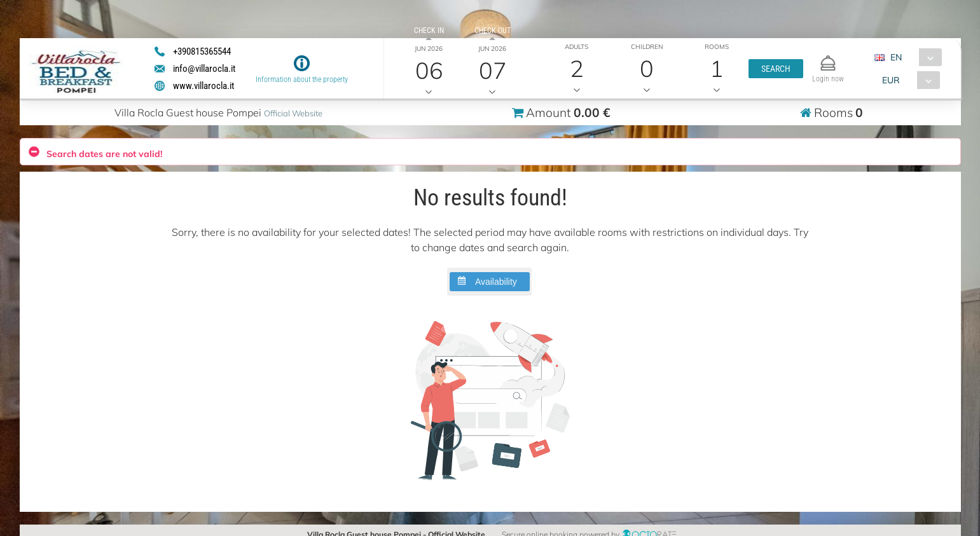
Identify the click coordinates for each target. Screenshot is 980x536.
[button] (776, 69)
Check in (429, 31)
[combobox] (913, 57)
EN (896, 57)
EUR (891, 80)
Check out (493, 31)
